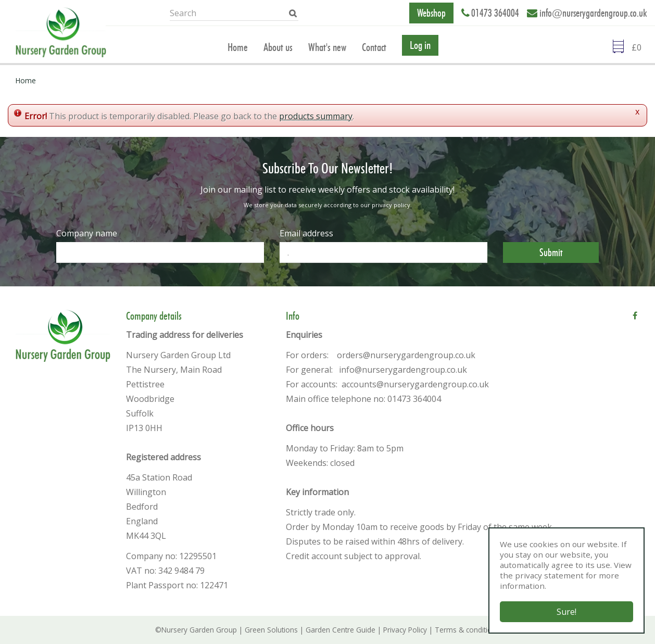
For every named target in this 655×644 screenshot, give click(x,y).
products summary (316, 116)
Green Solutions (271, 630)
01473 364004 (495, 13)
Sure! (566, 612)
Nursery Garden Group (199, 630)
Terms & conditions (467, 630)
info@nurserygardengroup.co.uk (593, 13)
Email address (306, 233)
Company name (87, 233)
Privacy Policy (405, 630)
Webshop (431, 13)
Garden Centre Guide (341, 630)
